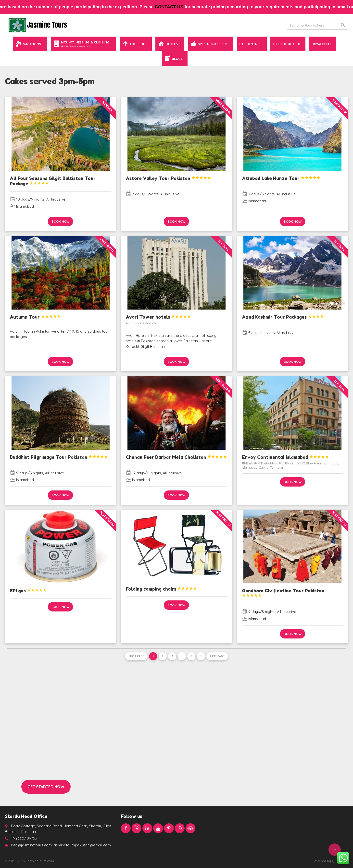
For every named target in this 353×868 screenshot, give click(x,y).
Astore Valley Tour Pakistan (168, 178)
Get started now (46, 787)
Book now (60, 221)
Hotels (172, 44)
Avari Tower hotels (158, 317)
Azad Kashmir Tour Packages (283, 317)
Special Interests (213, 44)
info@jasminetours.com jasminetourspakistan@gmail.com (61, 845)
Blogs (177, 59)
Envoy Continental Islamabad (285, 457)
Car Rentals (250, 44)
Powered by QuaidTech (330, 861)
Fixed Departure (287, 44)
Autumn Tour (35, 317)
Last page (217, 656)
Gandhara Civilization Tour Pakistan (283, 593)
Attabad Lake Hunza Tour (281, 178)
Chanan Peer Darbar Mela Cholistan (176, 457)
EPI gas (28, 591)
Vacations (32, 44)
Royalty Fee (321, 44)
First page (136, 656)
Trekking (138, 44)
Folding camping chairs (161, 589)
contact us (175, 7)
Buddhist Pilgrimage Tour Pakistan (59, 457)
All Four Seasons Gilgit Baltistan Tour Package (53, 181)
